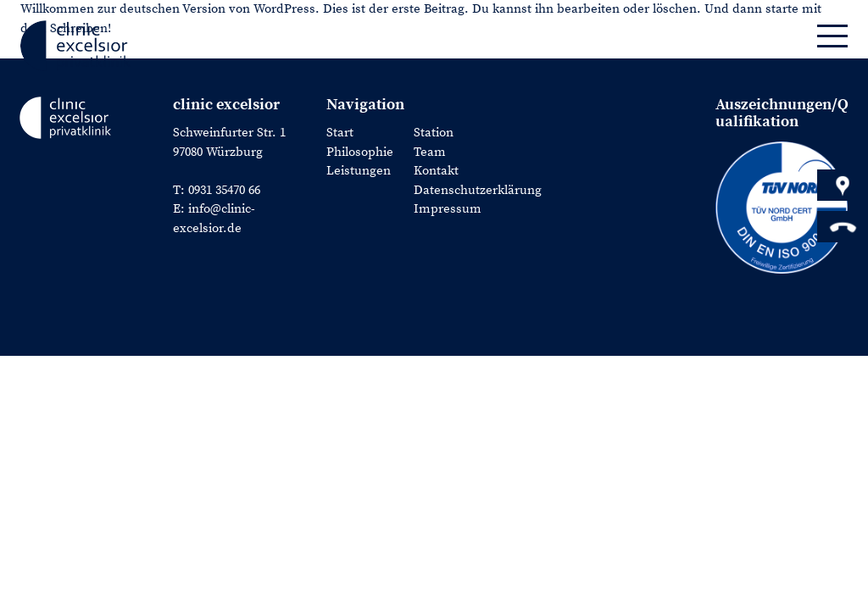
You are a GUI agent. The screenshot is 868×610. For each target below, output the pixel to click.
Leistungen (359, 171)
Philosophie (360, 152)
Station (434, 133)
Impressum (448, 209)
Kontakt (436, 171)
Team (430, 152)
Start (340, 133)
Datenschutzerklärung (478, 190)
